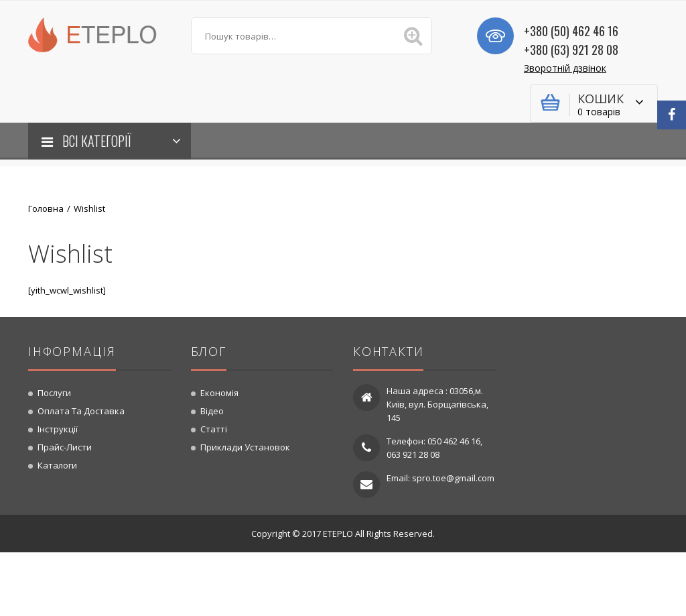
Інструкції (58, 429)
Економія (219, 393)
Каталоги (57, 465)
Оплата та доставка (81, 411)
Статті (214, 429)
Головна (46, 208)
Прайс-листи (65, 447)
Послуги (54, 393)
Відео (212, 411)
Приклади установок (245, 447)
